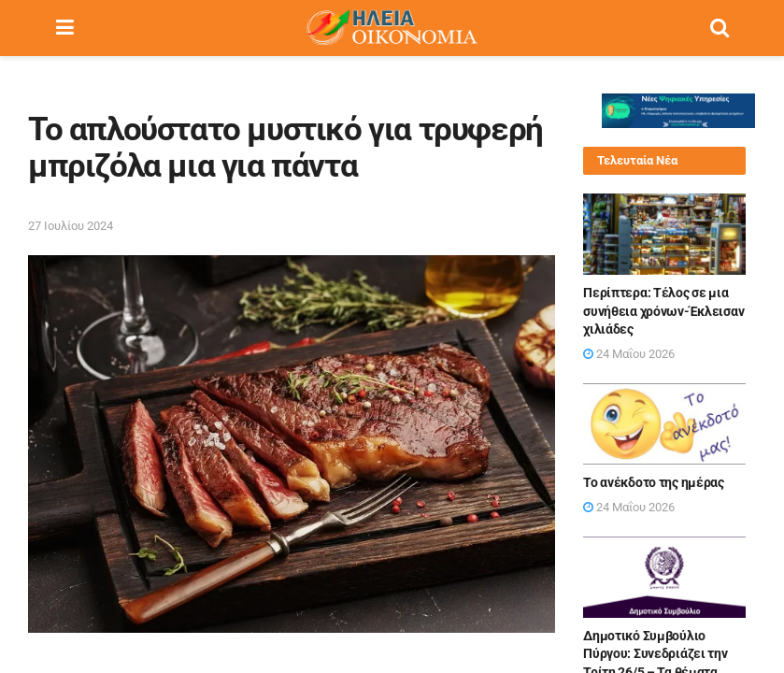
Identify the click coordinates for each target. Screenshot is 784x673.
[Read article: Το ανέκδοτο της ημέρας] (664, 424)
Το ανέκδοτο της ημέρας (654, 482)
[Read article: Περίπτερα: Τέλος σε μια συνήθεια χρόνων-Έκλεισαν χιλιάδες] (664, 234)
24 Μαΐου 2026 (629, 354)
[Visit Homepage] (392, 28)
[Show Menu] (65, 28)
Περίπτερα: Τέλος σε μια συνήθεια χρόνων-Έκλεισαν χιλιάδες (663, 311)
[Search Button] (720, 28)
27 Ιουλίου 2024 (71, 226)
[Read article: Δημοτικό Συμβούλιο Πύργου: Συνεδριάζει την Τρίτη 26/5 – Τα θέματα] (664, 577)
